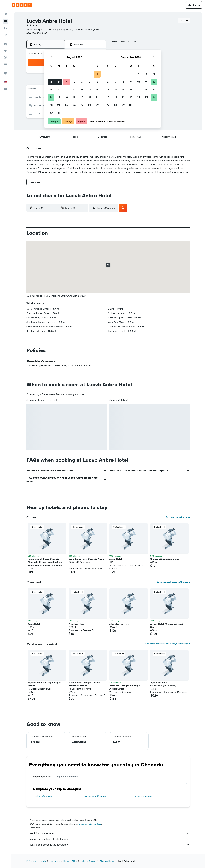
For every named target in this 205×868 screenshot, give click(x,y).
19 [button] (74, 97)
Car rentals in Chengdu (95, 796)
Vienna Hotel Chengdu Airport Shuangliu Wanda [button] (84, 684)
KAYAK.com (31, 861)
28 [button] (90, 105)
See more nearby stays (178, 517)
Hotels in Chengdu (143, 796)
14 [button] (90, 90)
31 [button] (59, 113)
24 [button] (59, 105)
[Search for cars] (5, 28)
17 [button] (59, 97)
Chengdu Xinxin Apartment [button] (164, 559)
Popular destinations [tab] (67, 776)
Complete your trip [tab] (41, 776)
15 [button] (97, 90)
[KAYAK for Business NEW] (5, 64)
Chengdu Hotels (107, 861)
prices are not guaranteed (90, 824)
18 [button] (67, 97)
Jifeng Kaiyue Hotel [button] (119, 624)
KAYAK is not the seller (110, 833)
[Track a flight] (5, 57)
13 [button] (82, 90)
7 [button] (90, 82)
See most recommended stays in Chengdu (168, 644)
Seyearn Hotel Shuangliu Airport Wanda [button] (45, 684)
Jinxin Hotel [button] (34, 624)
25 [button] (66, 105)
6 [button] (82, 82)
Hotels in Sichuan (88, 861)
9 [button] (51, 90)
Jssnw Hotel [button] (116, 559)
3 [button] (59, 82)
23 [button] (51, 105)
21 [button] (90, 97)
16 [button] (51, 97)
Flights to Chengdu (43, 796)
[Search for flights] (5, 15)
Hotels (43, 861)
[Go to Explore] (5, 51)
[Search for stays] (5, 21)
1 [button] (97, 74)
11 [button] (66, 90)
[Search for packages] (5, 35)
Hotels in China (70, 861)
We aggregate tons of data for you (110, 839)
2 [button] (51, 82)
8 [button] (97, 82)
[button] (5, 5)
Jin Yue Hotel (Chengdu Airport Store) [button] (166, 625)
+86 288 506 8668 (37, 33)
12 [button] (74, 90)
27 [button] (82, 105)
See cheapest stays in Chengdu (173, 582)
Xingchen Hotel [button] (77, 624)
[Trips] (5, 73)
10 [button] (59, 90)
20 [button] (82, 97)
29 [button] (97, 105)
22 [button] (97, 97)
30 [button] (51, 113)
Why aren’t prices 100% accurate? (110, 845)
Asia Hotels (55, 861)
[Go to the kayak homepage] (22, 5)
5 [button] (74, 82)
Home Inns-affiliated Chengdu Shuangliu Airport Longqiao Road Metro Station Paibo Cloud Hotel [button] (45, 562)
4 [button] (67, 82)
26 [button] (74, 105)
